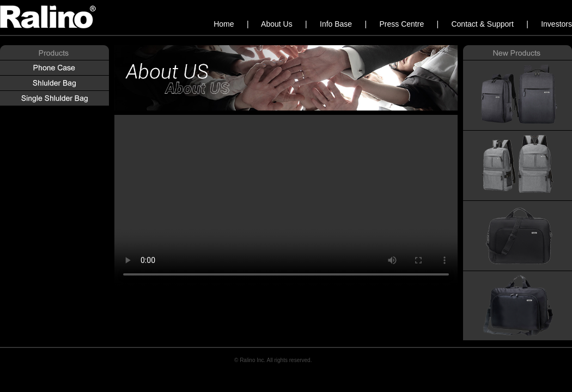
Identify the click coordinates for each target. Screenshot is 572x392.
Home (225, 24)
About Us (278, 24)
